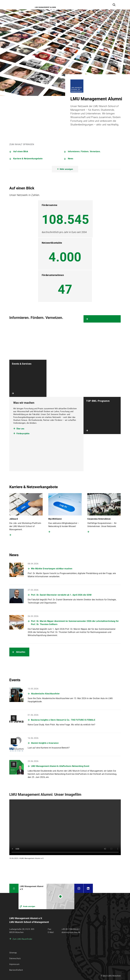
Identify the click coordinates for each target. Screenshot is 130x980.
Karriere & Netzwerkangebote (28, 159)
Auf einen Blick (21, 151)
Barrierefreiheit (16, 970)
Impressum (14, 964)
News (71, 159)
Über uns (20, 429)
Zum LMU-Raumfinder (22, 939)
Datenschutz (15, 958)
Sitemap (13, 953)
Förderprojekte (23, 434)
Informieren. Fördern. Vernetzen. (84, 151)
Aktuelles (21, 652)
